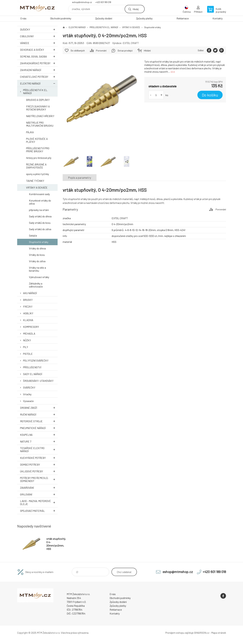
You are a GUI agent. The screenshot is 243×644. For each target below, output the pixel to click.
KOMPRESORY (31, 327)
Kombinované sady (39, 194)
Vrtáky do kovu (37, 255)
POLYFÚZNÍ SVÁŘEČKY (36, 361)
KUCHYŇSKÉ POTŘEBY (39, 458)
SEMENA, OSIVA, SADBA (39, 56)
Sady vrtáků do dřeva (40, 216)
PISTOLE (28, 354)
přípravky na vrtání (39, 210)
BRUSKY (28, 300)
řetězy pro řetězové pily (39, 158)
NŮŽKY (27, 340)
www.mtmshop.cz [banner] (37, 8)
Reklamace (183, 18)
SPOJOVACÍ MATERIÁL (39, 511)
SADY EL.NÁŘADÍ (33, 374)
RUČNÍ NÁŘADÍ (39, 414)
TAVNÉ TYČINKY (35, 181)
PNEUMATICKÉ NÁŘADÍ (39, 428)
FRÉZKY (28, 307)
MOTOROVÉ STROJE (39, 421)
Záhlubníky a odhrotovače (36, 285)
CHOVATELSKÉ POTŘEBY (39, 77)
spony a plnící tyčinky (38, 174)
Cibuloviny (39, 36)
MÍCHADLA (29, 334)
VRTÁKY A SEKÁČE (37, 188)
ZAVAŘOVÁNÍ (39, 488)
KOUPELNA (39, 435)
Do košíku (210, 95)
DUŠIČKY (39, 29)
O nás (23, 18)
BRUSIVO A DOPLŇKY (38, 100)
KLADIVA (28, 320)
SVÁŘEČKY (29, 388)
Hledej (136, 9)
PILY (26, 347)
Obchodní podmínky (61, 18)
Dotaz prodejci (125, 51)
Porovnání (101, 51)
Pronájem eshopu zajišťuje (180, 633)
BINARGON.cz (202, 633)
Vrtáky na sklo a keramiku (37, 269)
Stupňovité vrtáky (39, 242)
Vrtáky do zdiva (37, 261)
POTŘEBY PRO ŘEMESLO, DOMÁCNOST (39, 479)
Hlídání (147, 51)
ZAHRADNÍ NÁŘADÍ (39, 70)
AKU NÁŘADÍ (30, 293)
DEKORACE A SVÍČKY (39, 50)
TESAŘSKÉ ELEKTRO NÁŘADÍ (39, 450)
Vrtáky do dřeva (37, 248)
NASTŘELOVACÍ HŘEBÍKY (40, 116)
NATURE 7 (39, 441)
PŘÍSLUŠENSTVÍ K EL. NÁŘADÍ (35, 92)
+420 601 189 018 (103, 2)
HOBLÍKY (28, 313)
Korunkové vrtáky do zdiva (40, 202)
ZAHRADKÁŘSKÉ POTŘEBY (39, 63)
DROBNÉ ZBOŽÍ (39, 408)
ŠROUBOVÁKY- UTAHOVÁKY (38, 381)
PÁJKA (30, 132)
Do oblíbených (78, 51)
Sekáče (33, 236)
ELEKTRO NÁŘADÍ (39, 83)
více (173, 72)
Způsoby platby (144, 18)
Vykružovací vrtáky (39, 277)
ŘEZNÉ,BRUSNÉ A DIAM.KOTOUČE (36, 166)
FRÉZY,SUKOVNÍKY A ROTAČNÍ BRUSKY (38, 108)
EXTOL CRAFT (131, 43)
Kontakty (218, 18)
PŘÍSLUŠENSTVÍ (32, 367)
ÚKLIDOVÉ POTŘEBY (39, 471)
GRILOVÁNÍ (39, 494)
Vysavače (28, 401)
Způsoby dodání (104, 18)
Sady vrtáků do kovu (40, 223)
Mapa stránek (219, 633)
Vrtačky (27, 394)
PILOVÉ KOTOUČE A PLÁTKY (37, 140)
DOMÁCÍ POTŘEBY (39, 464)
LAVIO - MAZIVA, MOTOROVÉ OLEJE (39, 503)
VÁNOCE (39, 43)
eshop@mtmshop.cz (82, 2)
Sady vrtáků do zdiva (40, 229)
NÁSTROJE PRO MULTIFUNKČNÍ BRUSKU (40, 124)
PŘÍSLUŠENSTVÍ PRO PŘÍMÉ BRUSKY (38, 150)
